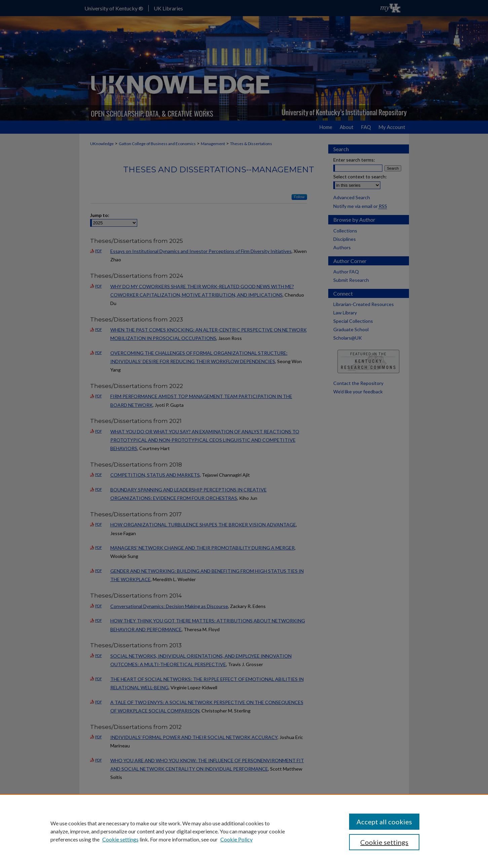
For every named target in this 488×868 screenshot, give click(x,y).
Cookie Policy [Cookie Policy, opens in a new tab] (236, 839)
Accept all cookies (384, 822)
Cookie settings (120, 839)
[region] (244, 831)
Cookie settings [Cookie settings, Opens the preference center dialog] (384, 842)
